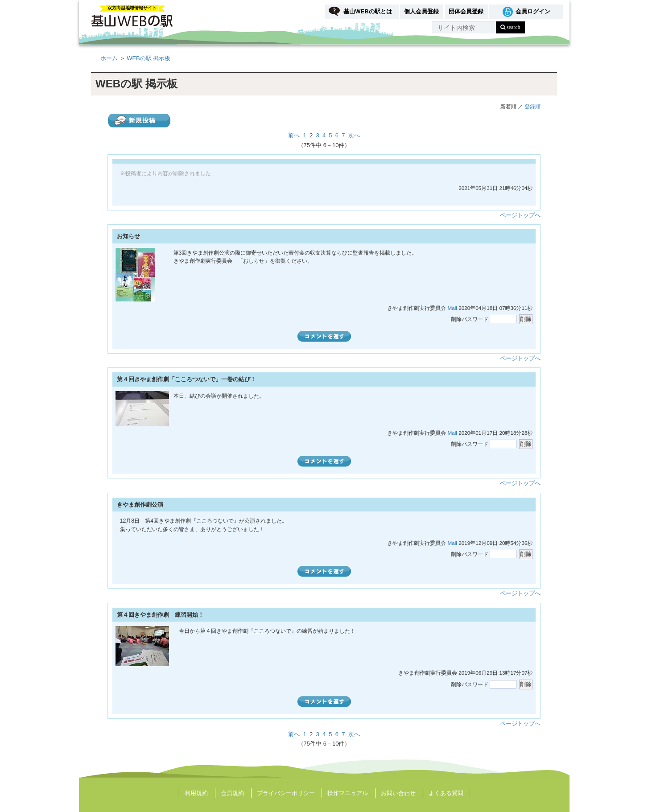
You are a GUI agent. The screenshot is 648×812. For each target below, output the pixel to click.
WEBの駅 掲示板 (149, 58)
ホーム (109, 58)
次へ (354, 135)
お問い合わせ (398, 793)
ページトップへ (520, 215)
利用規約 (196, 793)
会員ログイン (533, 11)
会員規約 (232, 793)
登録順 (532, 106)
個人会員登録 (421, 11)
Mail (452, 308)
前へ (294, 135)
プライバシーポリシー (286, 793)
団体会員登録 (466, 11)
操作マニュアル (348, 793)
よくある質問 (446, 793)
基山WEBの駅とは (367, 11)
